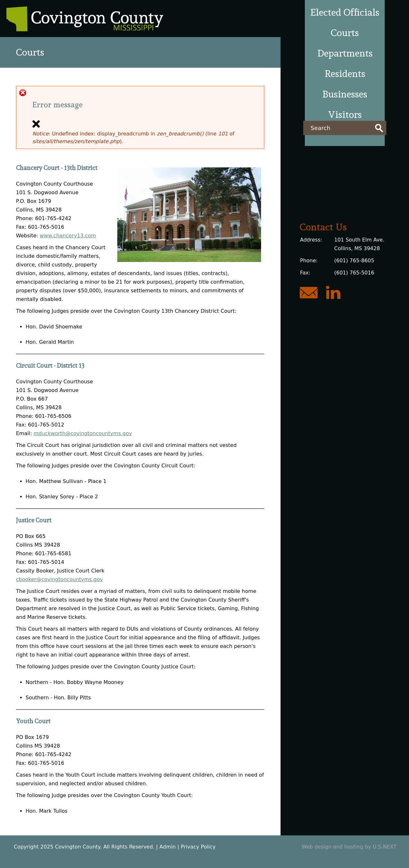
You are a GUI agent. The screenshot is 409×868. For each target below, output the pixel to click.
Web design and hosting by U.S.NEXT (349, 847)
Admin (168, 847)
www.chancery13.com (68, 236)
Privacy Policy (198, 847)
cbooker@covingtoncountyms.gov (59, 579)
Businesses (345, 94)
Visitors (345, 115)
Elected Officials (345, 12)
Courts (345, 33)
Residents (345, 74)
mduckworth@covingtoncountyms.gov (83, 433)
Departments (345, 53)
